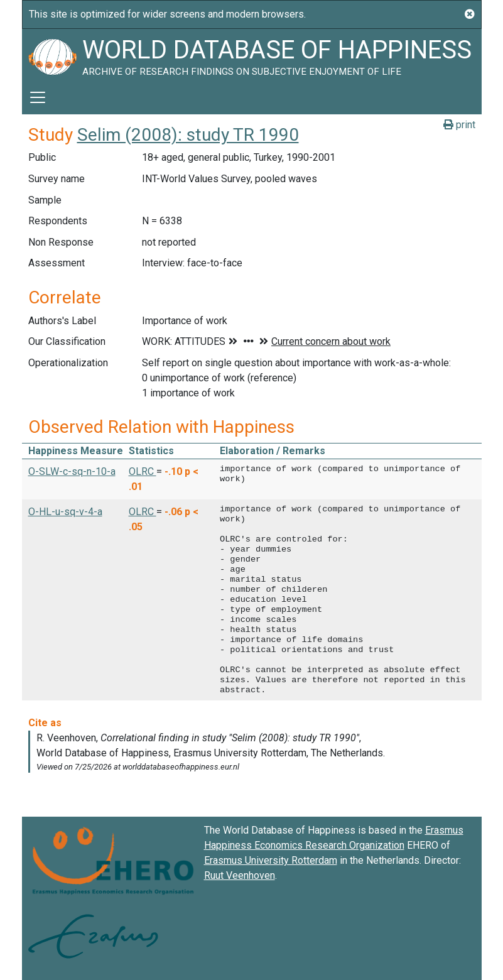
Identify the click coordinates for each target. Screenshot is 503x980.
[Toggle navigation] (38, 97)
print (459, 125)
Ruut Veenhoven (240, 875)
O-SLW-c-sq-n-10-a (72, 471)
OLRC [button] (143, 471)
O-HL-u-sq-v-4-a (65, 512)
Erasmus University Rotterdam (271, 860)
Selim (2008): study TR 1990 (188, 135)
